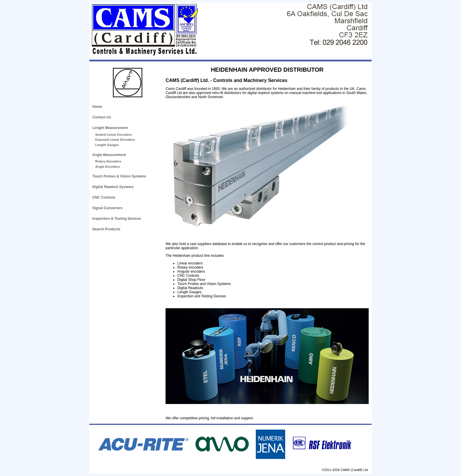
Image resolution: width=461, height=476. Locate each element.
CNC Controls (104, 197)
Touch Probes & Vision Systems (119, 176)
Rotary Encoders (108, 161)
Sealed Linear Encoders (114, 135)
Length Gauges (107, 145)
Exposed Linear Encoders (115, 140)
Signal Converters (107, 208)
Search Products (106, 229)
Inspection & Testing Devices (117, 219)
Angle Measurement (109, 155)
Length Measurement (110, 128)
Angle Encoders (108, 167)
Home (97, 107)
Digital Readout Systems (113, 187)
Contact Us (102, 117)
